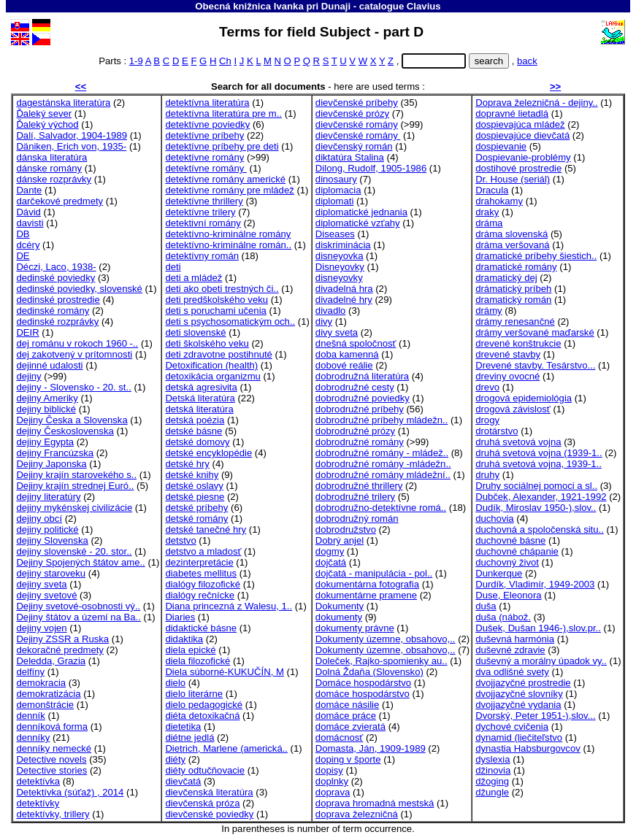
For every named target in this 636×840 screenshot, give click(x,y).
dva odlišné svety (512, 672)
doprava (333, 792)
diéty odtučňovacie (205, 770)
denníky (33, 737)
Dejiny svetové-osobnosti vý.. (78, 606)
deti (173, 267)
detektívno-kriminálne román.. (228, 245)
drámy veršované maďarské (535, 332)
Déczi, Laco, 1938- (56, 267)
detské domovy (197, 442)
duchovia (494, 519)
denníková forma (52, 727)
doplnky (332, 781)
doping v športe (348, 759)
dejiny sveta (41, 584)
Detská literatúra (200, 398)
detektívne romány (204, 157)
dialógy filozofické (203, 584)
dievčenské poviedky (209, 814)
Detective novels (51, 759)
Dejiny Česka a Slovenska (72, 420)
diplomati (334, 201)
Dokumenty (340, 606)
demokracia (41, 683)
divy (324, 321)
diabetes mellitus (201, 573)
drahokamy (499, 201)
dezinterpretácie (199, 562)
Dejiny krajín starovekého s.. (76, 475)
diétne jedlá (189, 737)
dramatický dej (506, 278)
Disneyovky (340, 267)
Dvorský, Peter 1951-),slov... (535, 716)
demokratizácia (48, 694)
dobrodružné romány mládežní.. (383, 475)
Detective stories (51, 770)
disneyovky (339, 278)
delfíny (30, 672)
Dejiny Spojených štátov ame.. (80, 562)
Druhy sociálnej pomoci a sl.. (536, 486)
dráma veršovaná (512, 245)
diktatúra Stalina (350, 157)
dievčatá (183, 781)
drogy (487, 420)
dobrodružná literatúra (362, 376)
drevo (487, 387)
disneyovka (340, 256)
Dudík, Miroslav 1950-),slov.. (536, 508)
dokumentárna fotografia (367, 584)
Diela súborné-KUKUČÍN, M (224, 672)
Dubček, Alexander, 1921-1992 (541, 497)
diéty (175, 759)
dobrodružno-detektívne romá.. (381, 508)
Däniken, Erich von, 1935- (71, 146)
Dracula (492, 190)
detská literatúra (199, 409)
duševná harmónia (515, 639)
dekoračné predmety (60, 650)
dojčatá (331, 562)
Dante (29, 190)
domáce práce (346, 716)
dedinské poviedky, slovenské (79, 289)
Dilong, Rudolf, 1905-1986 (371, 168)
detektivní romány (203, 223)
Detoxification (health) (211, 365)
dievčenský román (354, 146)
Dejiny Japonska (51, 464)
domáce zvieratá (350, 727)
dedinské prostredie (58, 300)
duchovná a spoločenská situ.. (540, 529)
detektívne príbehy (204, 135)
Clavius (424, 6)
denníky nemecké (54, 748)
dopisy (329, 770)
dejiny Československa (65, 431)
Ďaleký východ (47, 124)
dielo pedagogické (204, 705)
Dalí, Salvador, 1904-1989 (72, 135)
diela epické (190, 650)
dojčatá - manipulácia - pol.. (374, 573)
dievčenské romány (357, 124)
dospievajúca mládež (520, 124)
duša (486, 606)
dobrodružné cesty (355, 387)
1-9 (136, 61)
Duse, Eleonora (508, 595)
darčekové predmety (60, 201)
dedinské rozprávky (57, 321)
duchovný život (507, 562)
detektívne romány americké (225, 179)
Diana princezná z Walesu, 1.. (229, 606)
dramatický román (513, 300)
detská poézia (195, 420)
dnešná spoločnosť (356, 343)
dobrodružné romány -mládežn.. (383, 464)
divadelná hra (344, 289)
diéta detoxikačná (202, 716)
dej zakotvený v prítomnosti (74, 354)
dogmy (330, 551)
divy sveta (337, 332)
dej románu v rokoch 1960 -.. (77, 343)
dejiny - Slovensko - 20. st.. (73, 387)
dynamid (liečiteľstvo (519, 737)
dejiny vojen (41, 628)
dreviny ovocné (507, 376)
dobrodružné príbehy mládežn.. (382, 420)
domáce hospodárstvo (363, 694)
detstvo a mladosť (203, 551)
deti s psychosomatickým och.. (230, 321)
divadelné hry (344, 300)
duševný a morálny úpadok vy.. (541, 661)
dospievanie (501, 146)
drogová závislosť (513, 409)
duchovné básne (510, 540)
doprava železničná (357, 814)
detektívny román (202, 256)
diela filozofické (198, 661)
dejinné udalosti (49, 365)
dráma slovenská (512, 234)
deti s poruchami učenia (215, 311)
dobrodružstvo (346, 529)
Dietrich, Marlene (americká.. (226, 748)
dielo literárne (194, 694)
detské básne (194, 431)
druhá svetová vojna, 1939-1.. (539, 464)
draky (487, 212)
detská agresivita (201, 387)
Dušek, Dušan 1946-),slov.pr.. (538, 628)
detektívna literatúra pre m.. (223, 113)
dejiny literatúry (48, 497)
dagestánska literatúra (63, 103)
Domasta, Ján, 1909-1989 (371, 748)
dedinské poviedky (55, 278)
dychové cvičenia (512, 727)
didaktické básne (201, 628)
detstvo (180, 540)
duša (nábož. (503, 617)
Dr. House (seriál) (513, 179)
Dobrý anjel (340, 540)
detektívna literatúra (207, 103)
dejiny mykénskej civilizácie (74, 508)
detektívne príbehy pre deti (222, 146)
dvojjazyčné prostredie (523, 683)
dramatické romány (516, 267)
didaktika (184, 639)
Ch (225, 61)
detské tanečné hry (206, 529)
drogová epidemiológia (524, 398)
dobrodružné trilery (355, 497)
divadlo (331, 311)
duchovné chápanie (517, 551)
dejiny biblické (46, 409)
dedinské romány (53, 311)
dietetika (183, 727)
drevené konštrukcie (518, 343)
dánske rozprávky (54, 179)
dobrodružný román (357, 519)
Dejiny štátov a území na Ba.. (78, 617)
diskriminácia (343, 245)
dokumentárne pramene (366, 595)
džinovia (493, 770)
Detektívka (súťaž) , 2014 (70, 792)
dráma (489, 223)
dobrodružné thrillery (359, 486)
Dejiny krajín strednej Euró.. (75, 486)
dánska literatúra (51, 157)
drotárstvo (497, 431)
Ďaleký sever (44, 113)
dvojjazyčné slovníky (519, 694)
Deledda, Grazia (51, 661)
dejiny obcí (39, 519)
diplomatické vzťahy (358, 223)
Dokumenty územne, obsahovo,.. (386, 639)
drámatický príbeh (513, 289)
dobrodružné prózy (355, 431)
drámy (489, 311)
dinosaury (336, 179)
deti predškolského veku (217, 300)
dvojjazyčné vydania (518, 705)
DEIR (27, 332)
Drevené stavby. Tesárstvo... (535, 365)
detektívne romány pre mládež (229, 190)
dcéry (28, 245)
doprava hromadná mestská (375, 803)
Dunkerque (499, 573)
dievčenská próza (202, 803)
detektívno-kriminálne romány (228, 234)
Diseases (335, 234)
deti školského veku (207, 343)
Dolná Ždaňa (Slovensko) (369, 672)
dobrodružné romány (360, 442)
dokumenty (339, 617)
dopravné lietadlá (512, 113)
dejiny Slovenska (52, 540)
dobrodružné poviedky (363, 398)
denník (30, 716)
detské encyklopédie (208, 453)
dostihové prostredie (518, 168)
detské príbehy (196, 508)
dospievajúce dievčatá (522, 135)
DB (23, 234)
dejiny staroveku (51, 573)
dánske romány (49, 168)
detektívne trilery (200, 212)
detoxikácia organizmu (212, 376)
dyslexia (493, 759)
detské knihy (192, 475)
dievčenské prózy (352, 113)
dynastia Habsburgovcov (528, 748)
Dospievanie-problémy (523, 157)
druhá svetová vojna (518, 442)
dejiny (28, 376)
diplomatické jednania (361, 212)
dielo (175, 683)
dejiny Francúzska (55, 453)
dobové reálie (344, 365)
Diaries (180, 617)
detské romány (196, 519)
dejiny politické (47, 529)
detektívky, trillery (53, 814)
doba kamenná (347, 354)
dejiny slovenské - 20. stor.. (74, 551)
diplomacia (338, 190)
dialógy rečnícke (200, 595)
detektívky (38, 803)
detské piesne (195, 497)
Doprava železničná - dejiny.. (536, 103)
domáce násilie (347, 705)
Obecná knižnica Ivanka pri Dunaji (273, 6)
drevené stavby (508, 354)
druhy (487, 475)
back (527, 61)
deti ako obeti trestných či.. (222, 289)
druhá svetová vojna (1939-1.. (539, 453)
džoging (492, 781)
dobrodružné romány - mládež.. (382, 453)
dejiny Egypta (45, 442)
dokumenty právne (355, 628)
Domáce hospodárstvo (363, 683)
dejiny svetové (46, 595)
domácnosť (339, 737)
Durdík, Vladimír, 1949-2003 (535, 584)
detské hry (187, 464)
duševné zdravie (510, 650)
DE (23, 256)
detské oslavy (194, 486)
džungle (492, 792)
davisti (30, 223)
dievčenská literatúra (209, 792)
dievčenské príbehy (357, 103)
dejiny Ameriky (47, 398)
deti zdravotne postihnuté (219, 354)
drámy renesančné (515, 321)
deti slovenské (195, 332)
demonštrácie (45, 705)
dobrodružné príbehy (360, 409)
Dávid (28, 212)
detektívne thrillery (204, 201)
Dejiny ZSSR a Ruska (62, 639)
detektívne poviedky (207, 124)
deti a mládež (194, 278)
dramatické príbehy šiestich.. (536, 256)
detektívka (38, 781)
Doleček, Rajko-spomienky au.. (382, 661)
